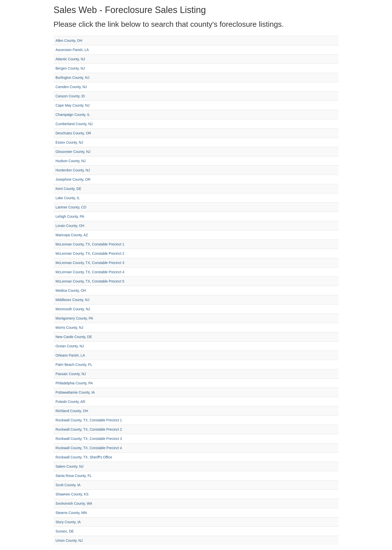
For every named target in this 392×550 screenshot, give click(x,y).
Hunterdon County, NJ (73, 170)
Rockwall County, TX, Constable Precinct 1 (89, 420)
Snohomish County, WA (74, 503)
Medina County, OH (71, 291)
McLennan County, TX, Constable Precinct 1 (90, 244)
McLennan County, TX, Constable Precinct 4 (90, 272)
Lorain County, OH (70, 226)
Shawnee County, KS (72, 494)
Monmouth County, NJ (73, 309)
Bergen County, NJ (70, 68)
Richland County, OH (72, 411)
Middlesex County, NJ (72, 300)
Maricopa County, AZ (72, 235)
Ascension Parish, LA (72, 50)
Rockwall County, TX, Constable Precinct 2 (89, 429)
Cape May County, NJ (72, 105)
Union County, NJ (69, 540)
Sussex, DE (65, 531)
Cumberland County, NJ (74, 124)
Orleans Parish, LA (70, 355)
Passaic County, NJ (71, 374)
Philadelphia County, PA (74, 383)
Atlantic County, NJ (70, 59)
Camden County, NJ (71, 87)
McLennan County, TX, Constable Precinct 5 (90, 281)
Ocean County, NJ (70, 346)
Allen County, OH (69, 41)
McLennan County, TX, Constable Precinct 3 (90, 263)
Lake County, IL (68, 198)
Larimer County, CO (71, 207)
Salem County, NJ (69, 466)
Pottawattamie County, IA (75, 392)
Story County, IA (68, 522)
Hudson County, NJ (70, 161)
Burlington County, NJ (72, 78)
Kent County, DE (68, 189)
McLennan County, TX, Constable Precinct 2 (90, 253)
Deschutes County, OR (73, 133)
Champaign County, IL (73, 115)
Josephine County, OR (73, 179)
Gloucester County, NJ (73, 152)
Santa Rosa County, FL (73, 476)
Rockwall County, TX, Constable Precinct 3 (89, 439)
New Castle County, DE (74, 337)
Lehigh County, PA (70, 216)
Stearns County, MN (71, 513)
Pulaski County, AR (70, 402)
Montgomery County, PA (74, 318)
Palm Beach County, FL (74, 365)
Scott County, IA (68, 485)
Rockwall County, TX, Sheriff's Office (84, 457)
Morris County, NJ (69, 328)
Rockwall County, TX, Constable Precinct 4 (89, 448)
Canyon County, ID (70, 96)
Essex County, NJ (69, 142)
